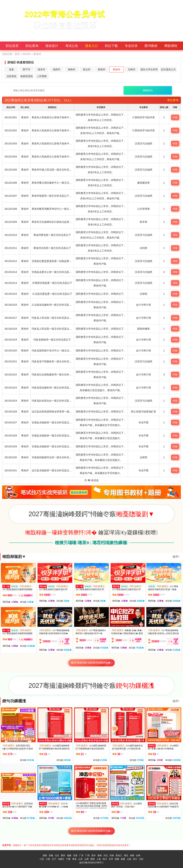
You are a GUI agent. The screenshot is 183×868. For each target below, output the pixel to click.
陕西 (93, 859)
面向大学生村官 (149, 69)
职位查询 (32, 46)
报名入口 (91, 46)
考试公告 (72, 46)
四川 (105, 859)
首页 (17, 54)
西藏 (117, 859)
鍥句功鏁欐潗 (14, 701)
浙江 (135, 859)
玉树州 (132, 69)
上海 (99, 859)
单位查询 (173, 100)
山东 (80, 859)
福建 (69, 855)
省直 (11, 69)
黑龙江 (119, 855)
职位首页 (12, 46)
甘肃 (75, 855)
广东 (81, 855)
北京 (57, 855)
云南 (129, 859)
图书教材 (151, 46)
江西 (48, 859)
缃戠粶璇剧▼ (14, 557)
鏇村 (176, 557)
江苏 (42, 859)
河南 (112, 855)
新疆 (123, 859)
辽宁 (54, 859)
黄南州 (102, 69)
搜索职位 (148, 90)
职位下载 (111, 46)
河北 (106, 855)
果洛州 (117, 69)
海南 (100, 855)
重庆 (63, 855)
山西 (86, 859)
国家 (45, 855)
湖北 (126, 855)
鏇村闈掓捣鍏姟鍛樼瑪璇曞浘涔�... (92, 831)
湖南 (132, 855)
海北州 (86, 69)
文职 (141, 859)
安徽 (51, 855)
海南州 (71, 69)
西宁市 (26, 69)
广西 (87, 855)
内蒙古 (61, 859)
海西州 (56, 69)
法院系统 (11, 76)
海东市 (41, 69)
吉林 (138, 855)
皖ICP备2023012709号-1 (91, 863)
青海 (74, 859)
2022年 (27, 54)
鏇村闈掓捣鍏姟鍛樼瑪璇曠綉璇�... (92, 663)
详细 (175, 117)
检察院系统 (27, 76)
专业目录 (131, 46)
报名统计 (52, 46)
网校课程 (171, 46)
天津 (111, 859)
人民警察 (42, 76)
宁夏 (68, 859)
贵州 (93, 855)
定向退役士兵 (168, 69)
